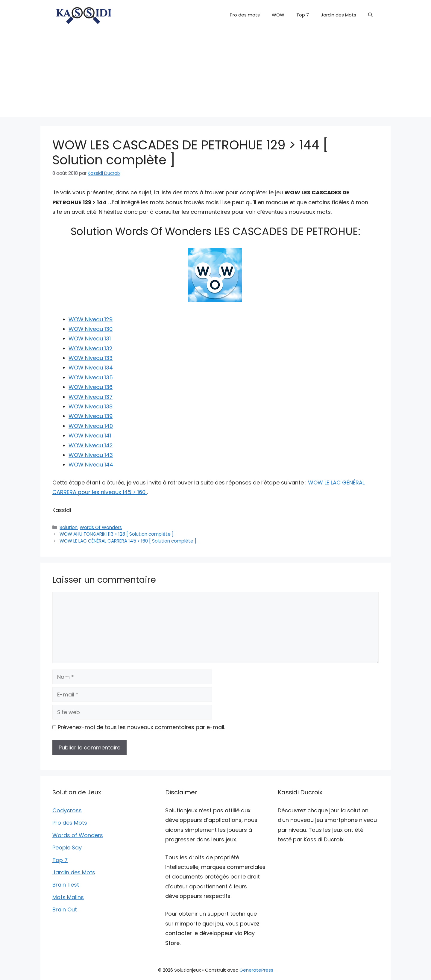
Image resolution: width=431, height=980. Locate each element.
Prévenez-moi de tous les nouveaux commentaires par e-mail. (141, 727)
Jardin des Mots (339, 15)
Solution (69, 527)
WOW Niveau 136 (91, 387)
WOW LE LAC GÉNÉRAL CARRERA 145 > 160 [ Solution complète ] (128, 541)
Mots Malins (68, 897)
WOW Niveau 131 (90, 338)
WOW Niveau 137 (91, 397)
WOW (278, 15)
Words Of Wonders (101, 527)
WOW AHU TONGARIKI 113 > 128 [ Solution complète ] (117, 534)
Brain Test (66, 885)
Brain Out (65, 909)
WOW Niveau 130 (91, 329)
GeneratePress (256, 970)
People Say (67, 848)
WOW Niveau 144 (91, 465)
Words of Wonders (78, 835)
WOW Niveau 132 (91, 348)
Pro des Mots (70, 823)
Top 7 (303, 15)
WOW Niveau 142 (91, 445)
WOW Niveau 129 (91, 319)
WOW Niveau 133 (91, 358)
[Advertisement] (215, 75)
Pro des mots (245, 15)
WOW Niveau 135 (91, 377)
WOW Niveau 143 (91, 455)
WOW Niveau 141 (90, 436)
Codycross (67, 810)
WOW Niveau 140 (91, 426)
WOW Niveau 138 (91, 406)
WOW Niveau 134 (91, 368)
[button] (370, 15)
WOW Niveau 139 (91, 416)
